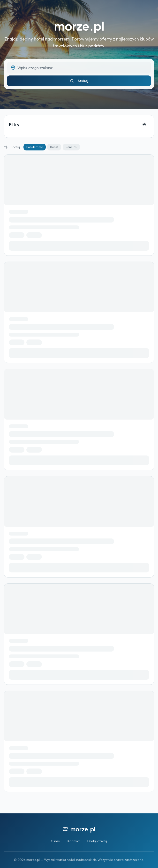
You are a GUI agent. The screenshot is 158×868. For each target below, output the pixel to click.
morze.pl (79, 26)
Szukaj (79, 81)
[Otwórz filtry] (144, 124)
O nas (55, 841)
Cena (71, 147)
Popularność (35, 147)
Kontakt (74, 841)
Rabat (54, 147)
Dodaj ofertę (97, 841)
